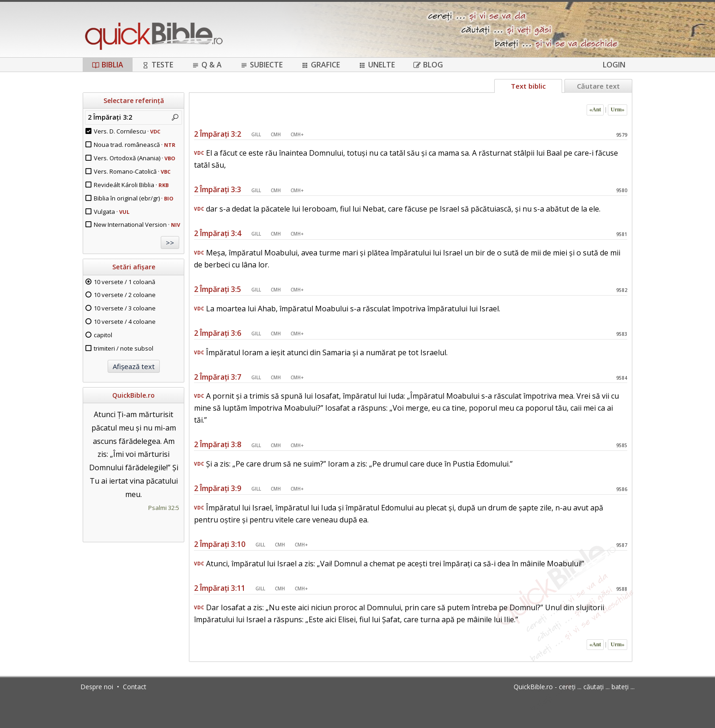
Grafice (321, 65)
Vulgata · (112, 212)
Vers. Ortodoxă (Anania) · (134, 158)
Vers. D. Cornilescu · (127, 131)
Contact (135, 687)
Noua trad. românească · (135, 145)
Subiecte (261, 65)
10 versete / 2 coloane (125, 295)
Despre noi (97, 687)
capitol (103, 335)
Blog (428, 65)
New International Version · (137, 224)
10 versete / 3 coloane (125, 308)
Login (614, 65)
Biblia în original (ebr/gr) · (133, 198)
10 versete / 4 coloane (125, 322)
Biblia (108, 65)
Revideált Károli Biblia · (131, 185)
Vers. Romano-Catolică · (132, 171)
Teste (158, 65)
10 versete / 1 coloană (124, 282)
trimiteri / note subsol (124, 348)
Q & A (207, 65)
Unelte (377, 65)
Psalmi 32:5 (164, 508)
